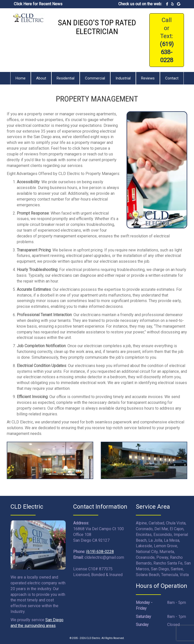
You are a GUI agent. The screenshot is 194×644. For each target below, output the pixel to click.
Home (21, 78)
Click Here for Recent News (38, 4)
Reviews (148, 78)
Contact (172, 78)
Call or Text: (167, 40)
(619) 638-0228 (100, 552)
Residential (66, 78)
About (41, 78)
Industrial (123, 78)
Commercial (95, 78)
